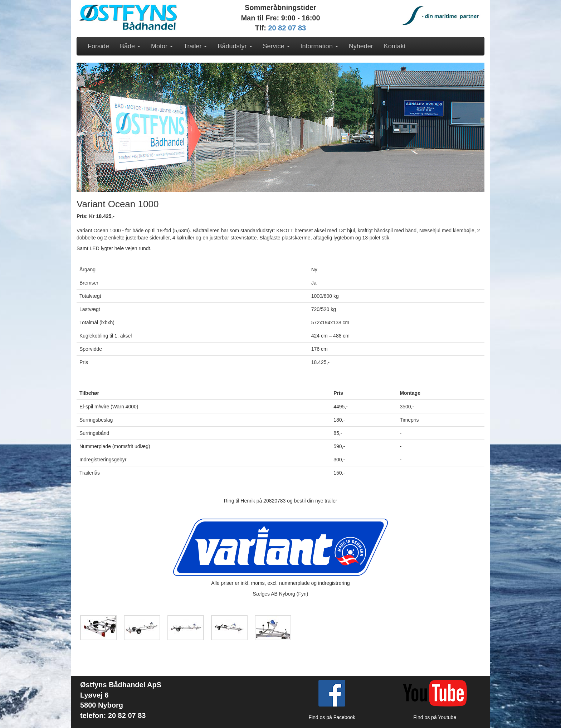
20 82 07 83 (287, 28)
